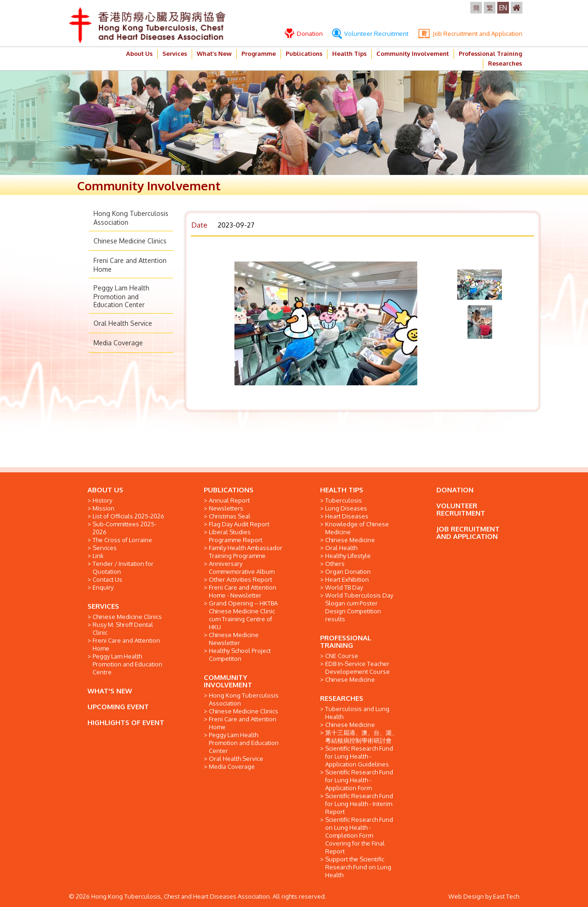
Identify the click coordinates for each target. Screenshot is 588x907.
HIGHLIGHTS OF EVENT (126, 722)
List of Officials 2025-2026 (128, 516)
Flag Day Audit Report (239, 524)
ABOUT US (105, 490)
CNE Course (342, 656)
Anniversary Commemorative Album (242, 568)
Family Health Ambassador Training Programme (246, 552)
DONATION (455, 490)
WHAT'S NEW (110, 691)
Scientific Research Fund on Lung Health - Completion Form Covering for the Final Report (359, 835)
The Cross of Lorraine (122, 540)
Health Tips (349, 54)
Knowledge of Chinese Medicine (357, 528)
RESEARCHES (342, 698)
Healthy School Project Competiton (240, 655)
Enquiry (103, 587)
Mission (104, 508)
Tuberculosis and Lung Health (357, 713)
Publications (304, 54)
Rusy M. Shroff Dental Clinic (123, 628)
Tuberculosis (344, 500)
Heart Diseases (347, 516)
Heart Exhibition (347, 579)
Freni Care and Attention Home (126, 644)
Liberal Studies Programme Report (236, 536)
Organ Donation (348, 571)
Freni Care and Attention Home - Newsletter (243, 591)
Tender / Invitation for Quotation (123, 568)
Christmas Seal (230, 516)
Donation (304, 34)
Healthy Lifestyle (348, 556)
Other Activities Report (241, 579)
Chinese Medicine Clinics (130, 241)
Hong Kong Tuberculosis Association (244, 699)
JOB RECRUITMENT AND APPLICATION (468, 533)
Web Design (466, 896)
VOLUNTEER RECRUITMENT (461, 509)
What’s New (214, 54)
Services (175, 54)
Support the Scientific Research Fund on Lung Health (358, 867)
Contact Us (107, 579)
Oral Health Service (123, 323)
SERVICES (103, 606)
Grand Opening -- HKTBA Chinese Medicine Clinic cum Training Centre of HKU (243, 615)
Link (98, 556)
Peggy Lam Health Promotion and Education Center (121, 296)
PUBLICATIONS (229, 490)
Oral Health (341, 548)
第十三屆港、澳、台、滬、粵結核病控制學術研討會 (361, 736)
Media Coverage (118, 343)
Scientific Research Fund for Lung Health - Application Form (359, 780)
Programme (259, 54)
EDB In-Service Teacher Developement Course (357, 668)
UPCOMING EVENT (118, 707)
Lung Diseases (346, 508)
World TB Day (344, 587)
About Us (139, 54)
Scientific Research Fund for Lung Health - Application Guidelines (359, 756)
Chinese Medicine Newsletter (234, 639)
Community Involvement (413, 54)
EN (503, 8)
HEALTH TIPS (342, 490)
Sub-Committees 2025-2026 (124, 528)
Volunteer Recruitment (370, 34)
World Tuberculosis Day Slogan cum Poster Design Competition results (359, 607)
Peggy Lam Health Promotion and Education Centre (127, 664)
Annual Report (229, 500)
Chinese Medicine (350, 540)
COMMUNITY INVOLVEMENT (228, 681)
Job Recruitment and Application (470, 34)
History (102, 500)
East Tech (506, 896)
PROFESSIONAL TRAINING (346, 642)
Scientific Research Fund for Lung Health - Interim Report (359, 804)
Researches (505, 63)
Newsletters (226, 508)
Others (335, 564)
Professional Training (490, 54)
